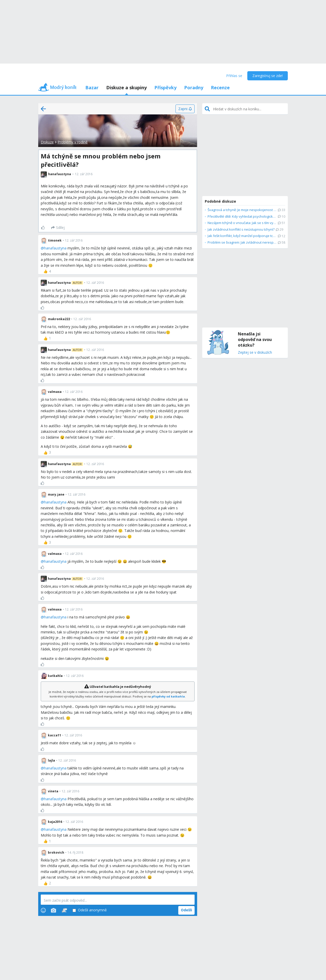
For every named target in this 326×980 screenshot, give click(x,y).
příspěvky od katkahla (168, 696)
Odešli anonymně (90, 910)
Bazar (92, 87)
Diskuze (47, 142)
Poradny (194, 87)
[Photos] (53, 910)
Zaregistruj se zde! (268, 76)
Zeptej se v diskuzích (255, 353)
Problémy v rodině (73, 142)
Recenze (220, 87)
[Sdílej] (58, 228)
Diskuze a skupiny (126, 87)
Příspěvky (165, 87)
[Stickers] (64, 910)
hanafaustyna (55, 248)
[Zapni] (185, 109)
